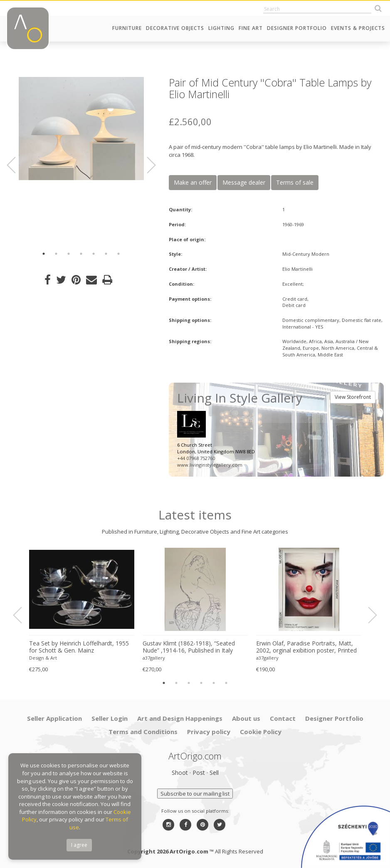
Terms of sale (295, 182)
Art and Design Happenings (180, 718)
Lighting (221, 28)
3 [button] (69, 254)
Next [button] (146, 165)
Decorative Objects (175, 28)
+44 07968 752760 (196, 458)
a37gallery (154, 658)
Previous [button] (16, 165)
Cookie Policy (261, 732)
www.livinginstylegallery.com (210, 465)
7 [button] (118, 254)
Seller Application (54, 718)
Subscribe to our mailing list (195, 794)
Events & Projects (358, 28)
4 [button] (81, 254)
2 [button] (56, 254)
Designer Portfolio (297, 28)
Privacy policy (209, 732)
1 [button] (44, 254)
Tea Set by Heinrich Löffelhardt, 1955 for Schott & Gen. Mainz (79, 647)
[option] (81, 129)
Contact (283, 718)
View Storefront (353, 397)
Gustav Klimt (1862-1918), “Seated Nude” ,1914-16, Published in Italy (189, 647)
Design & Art (43, 658)
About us (246, 718)
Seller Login (110, 718)
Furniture (127, 28)
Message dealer (244, 182)
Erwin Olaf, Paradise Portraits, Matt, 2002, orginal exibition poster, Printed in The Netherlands (306, 647)
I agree (79, 845)
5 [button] (94, 254)
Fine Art (251, 28)
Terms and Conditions (143, 732)
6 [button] (106, 254)
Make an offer (193, 182)
